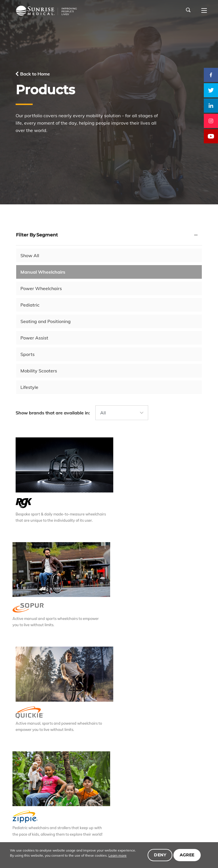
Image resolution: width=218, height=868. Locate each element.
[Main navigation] (204, 11)
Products (55, 807)
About (35, 807)
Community (178, 807)
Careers (112, 807)
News (131, 807)
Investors (151, 807)
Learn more (113, 855)
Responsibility (84, 807)
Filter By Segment (37, 235)
